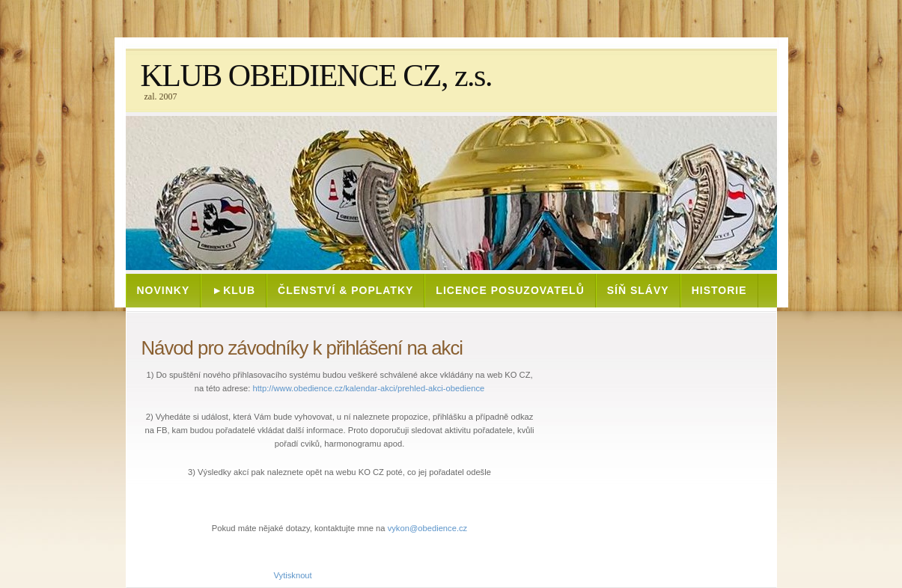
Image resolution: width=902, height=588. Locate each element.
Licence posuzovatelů (510, 290)
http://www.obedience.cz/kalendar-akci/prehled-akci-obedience (369, 388)
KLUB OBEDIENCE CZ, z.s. (316, 76)
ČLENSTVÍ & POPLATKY (345, 290)
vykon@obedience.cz (428, 528)
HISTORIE (719, 290)
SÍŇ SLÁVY (638, 290)
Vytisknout (286, 575)
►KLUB (234, 290)
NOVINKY (164, 290)
